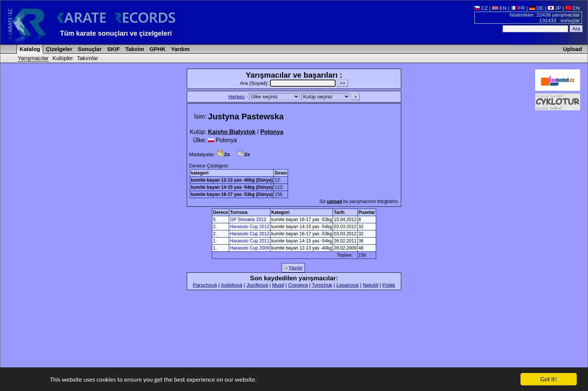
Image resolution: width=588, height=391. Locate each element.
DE (536, 8)
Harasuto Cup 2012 (250, 227)
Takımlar (88, 58)
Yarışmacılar (33, 58)
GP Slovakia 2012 (248, 220)
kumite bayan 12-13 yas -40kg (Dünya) (232, 180)
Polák (389, 285)
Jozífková (257, 285)
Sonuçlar (89, 49)
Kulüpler (63, 58)
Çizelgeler (58, 49)
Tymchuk (322, 285)
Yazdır (293, 268)
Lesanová (347, 285)
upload (334, 202)
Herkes (236, 97)
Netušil (370, 285)
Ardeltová (232, 285)
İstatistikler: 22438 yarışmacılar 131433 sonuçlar (545, 18)
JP (554, 8)
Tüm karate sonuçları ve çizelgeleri (116, 33)
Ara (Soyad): (289, 83)
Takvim (134, 49)
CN (572, 8)
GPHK (157, 49)
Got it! (549, 380)
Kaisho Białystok (232, 132)
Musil (278, 285)
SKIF (112, 49)
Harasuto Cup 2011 (250, 241)
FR (518, 8)
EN (499, 8)
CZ (481, 8)
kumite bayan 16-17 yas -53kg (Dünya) (232, 194)
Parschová (205, 285)
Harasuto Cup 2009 (250, 248)
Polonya (272, 132)
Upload (572, 49)
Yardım (180, 49)
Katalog (29, 49)
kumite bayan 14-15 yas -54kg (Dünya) (232, 187)
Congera (298, 285)
